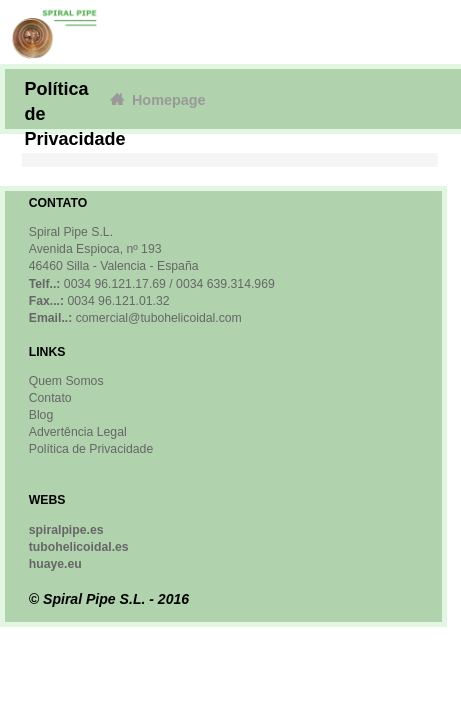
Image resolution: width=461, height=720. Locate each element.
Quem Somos (66, 381)
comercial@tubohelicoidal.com (159, 318)
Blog (41, 415)
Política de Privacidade (91, 449)
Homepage (156, 99)
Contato (50, 398)
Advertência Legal (78, 432)
